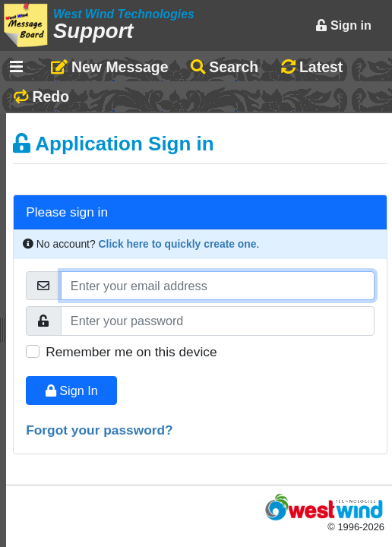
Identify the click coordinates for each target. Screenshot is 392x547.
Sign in (343, 25)
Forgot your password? (100, 430)
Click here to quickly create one (178, 244)
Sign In (72, 390)
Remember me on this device (131, 352)
